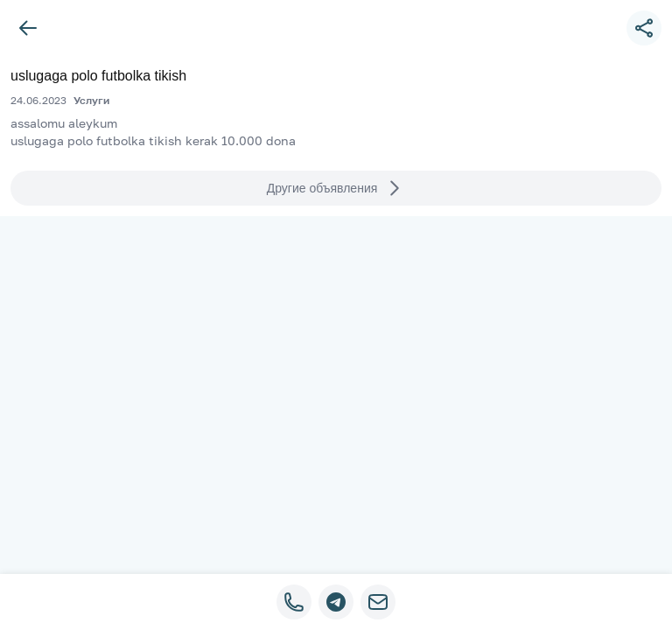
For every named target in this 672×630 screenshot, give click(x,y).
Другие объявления (336, 188)
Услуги (91, 100)
